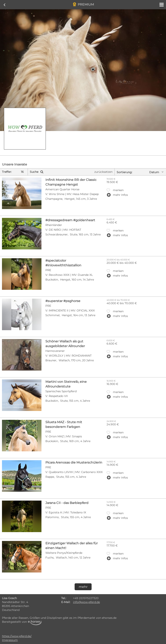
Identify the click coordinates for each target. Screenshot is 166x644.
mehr (83, 587)
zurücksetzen (103, 172)
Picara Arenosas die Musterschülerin (74, 462)
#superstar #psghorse (63, 301)
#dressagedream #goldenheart (70, 220)
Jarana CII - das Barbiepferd (67, 503)
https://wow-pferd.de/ (17, 636)
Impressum (10, 640)
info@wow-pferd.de (86, 602)
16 (22, 172)
